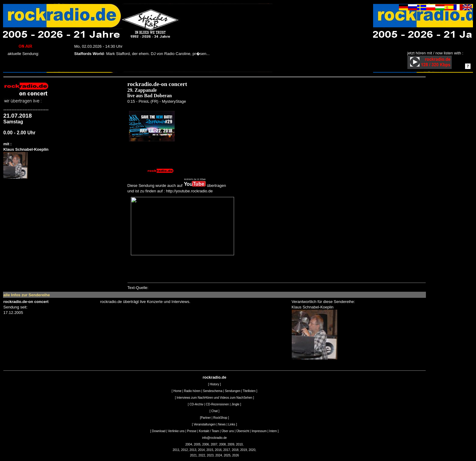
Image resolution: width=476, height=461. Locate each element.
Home (177, 391)
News (222, 424)
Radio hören (192, 391)
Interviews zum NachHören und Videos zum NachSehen (214, 398)
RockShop (220, 418)
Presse (192, 431)
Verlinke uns (176, 431)
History (214, 384)
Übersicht (243, 431)
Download (159, 431)
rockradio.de (214, 377)
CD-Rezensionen (217, 404)
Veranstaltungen (205, 424)
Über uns (228, 431)
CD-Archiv (196, 404)
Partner (206, 418)
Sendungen (233, 391)
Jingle (235, 404)
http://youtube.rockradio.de (189, 191)
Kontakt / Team (209, 431)
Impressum (259, 431)
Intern (273, 431)
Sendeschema (213, 391)
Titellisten (249, 391)
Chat (214, 411)
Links (232, 424)
